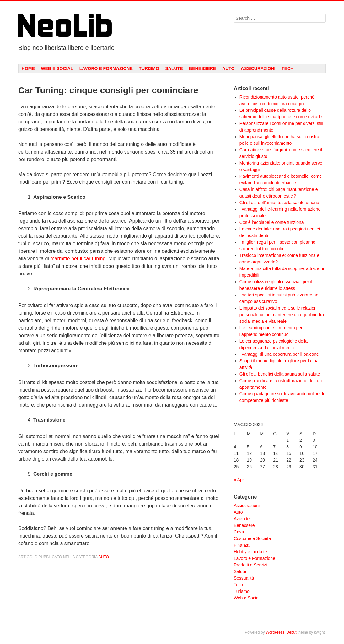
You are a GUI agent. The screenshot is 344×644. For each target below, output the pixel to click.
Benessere (202, 68)
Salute (174, 68)
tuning (99, 259)
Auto (228, 68)
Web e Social (57, 68)
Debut (292, 632)
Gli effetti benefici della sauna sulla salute (280, 374)
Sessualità (244, 578)
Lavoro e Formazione (106, 68)
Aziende (242, 519)
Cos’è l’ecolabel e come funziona (272, 222)
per (75, 259)
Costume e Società (252, 538)
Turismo (149, 68)
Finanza (242, 545)
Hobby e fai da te (250, 552)
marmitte (60, 259)
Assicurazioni (258, 68)
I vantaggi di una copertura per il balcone (279, 354)
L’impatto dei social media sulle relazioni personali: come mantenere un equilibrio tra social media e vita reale (282, 315)
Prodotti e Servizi (250, 565)
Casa (239, 532)
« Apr (239, 480)
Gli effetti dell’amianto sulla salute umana (279, 203)
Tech (288, 68)
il (81, 259)
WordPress (275, 632)
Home (28, 68)
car (87, 259)
